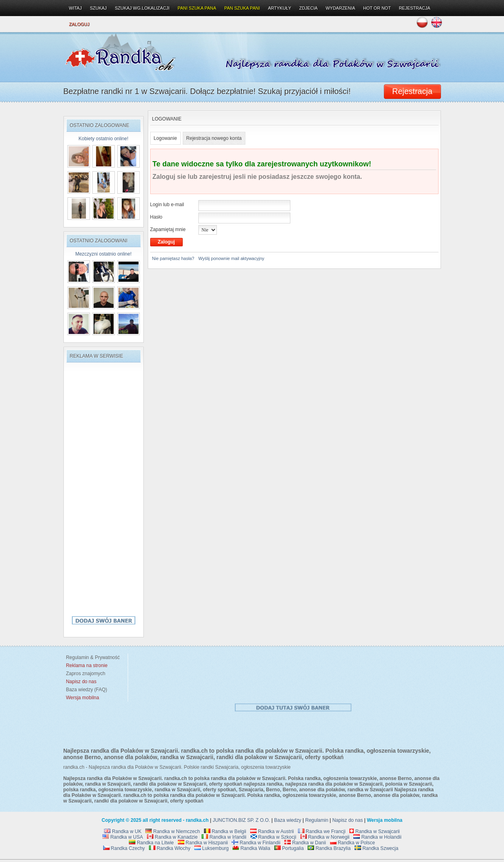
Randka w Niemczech (172, 831)
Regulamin (317, 820)
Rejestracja (414, 8)
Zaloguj (79, 24)
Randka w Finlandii (256, 843)
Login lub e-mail (167, 205)
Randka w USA (123, 837)
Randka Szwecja (376, 848)
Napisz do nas (347, 820)
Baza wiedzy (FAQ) (85, 690)
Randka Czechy (124, 848)
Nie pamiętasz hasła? (173, 258)
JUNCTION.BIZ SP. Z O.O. (241, 820)
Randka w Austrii (272, 831)
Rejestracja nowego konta (214, 138)
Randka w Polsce (353, 843)
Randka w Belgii (225, 831)
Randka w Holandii (377, 837)
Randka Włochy (170, 848)
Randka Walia (251, 848)
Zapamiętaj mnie (168, 229)
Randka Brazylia (329, 848)
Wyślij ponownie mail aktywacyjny (231, 258)
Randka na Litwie (151, 843)
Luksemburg (211, 848)
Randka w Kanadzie (172, 837)
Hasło (156, 217)
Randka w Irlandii (224, 837)
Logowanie (165, 138)
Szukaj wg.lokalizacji (142, 8)
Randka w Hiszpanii (203, 843)
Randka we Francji (322, 831)
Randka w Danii (305, 843)
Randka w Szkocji (273, 837)
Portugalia (289, 848)
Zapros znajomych (86, 674)
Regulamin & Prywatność (92, 657)
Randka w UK (123, 831)
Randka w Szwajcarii (374, 831)
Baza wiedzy (288, 820)
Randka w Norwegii (325, 837)
